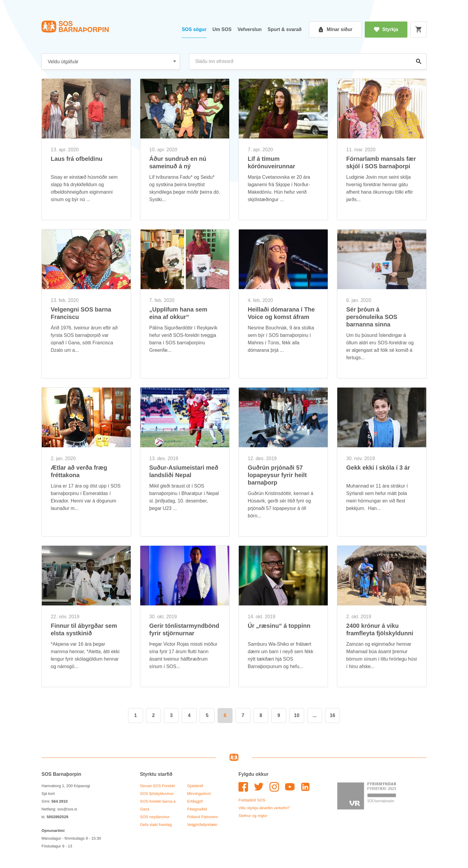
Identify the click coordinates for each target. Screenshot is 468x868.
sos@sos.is (67, 809)
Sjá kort (48, 794)
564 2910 (59, 801)
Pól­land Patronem (203, 817)
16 (332, 715)
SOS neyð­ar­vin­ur (155, 817)
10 (297, 715)
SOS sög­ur (194, 29)
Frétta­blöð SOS (252, 800)
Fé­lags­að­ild (197, 809)
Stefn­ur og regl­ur (253, 816)
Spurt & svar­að (285, 29)
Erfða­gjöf (195, 801)
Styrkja (386, 30)
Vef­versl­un (250, 29)
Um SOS (222, 29)
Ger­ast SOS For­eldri (158, 786)
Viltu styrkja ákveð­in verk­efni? (264, 808)
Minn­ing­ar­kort (199, 794)
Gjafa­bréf (195, 786)
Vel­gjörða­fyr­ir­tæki (202, 825)
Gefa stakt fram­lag (156, 825)
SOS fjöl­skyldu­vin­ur (157, 794)
